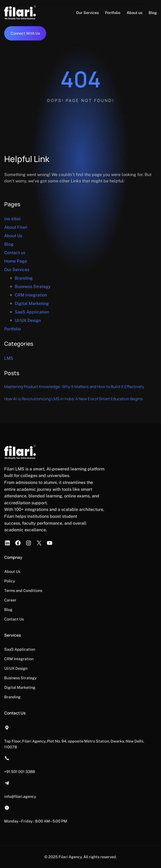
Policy (10, 581)
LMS (9, 358)
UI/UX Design (28, 320)
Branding (24, 278)
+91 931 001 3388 (20, 772)
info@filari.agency (20, 796)
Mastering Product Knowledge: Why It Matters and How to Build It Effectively (74, 387)
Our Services (17, 270)
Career (10, 600)
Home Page (16, 261)
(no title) (12, 219)
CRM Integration (31, 295)
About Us (13, 236)
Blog (9, 244)
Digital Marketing (32, 303)
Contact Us (14, 619)
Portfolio (13, 329)
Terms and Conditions (23, 590)
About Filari (16, 227)
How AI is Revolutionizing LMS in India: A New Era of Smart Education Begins (74, 399)
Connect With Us (25, 33)
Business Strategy (33, 287)
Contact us (15, 253)
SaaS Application (32, 312)
